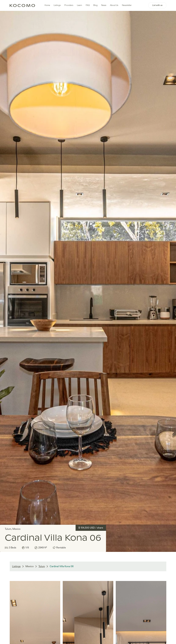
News (104, 5)
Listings (57, 5)
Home (47, 5)
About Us (114, 5)
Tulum (42, 566)
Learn (80, 5)
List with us (157, 5)
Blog (95, 5)
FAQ (88, 5)
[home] (22, 5)
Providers (69, 5)
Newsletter (127, 5)
